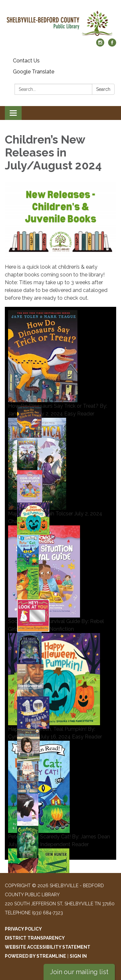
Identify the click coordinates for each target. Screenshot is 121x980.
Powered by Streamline (35, 956)
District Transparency (35, 938)
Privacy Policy (23, 929)
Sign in (78, 956)
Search (103, 89)
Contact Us (26, 61)
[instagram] (100, 45)
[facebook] (112, 45)
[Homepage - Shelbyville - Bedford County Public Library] (60, 22)
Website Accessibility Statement (48, 947)
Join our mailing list (79, 972)
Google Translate (34, 72)
